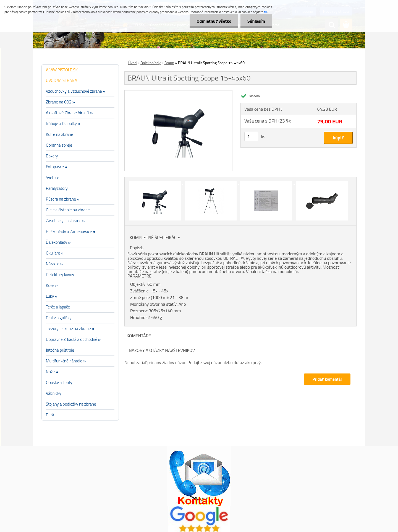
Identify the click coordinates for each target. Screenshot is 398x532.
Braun (169, 63)
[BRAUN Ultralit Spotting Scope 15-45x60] (178, 93)
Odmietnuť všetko (214, 21)
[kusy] (251, 137)
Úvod (132, 63)
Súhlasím (256, 21)
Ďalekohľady (150, 63)
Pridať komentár (327, 379)
